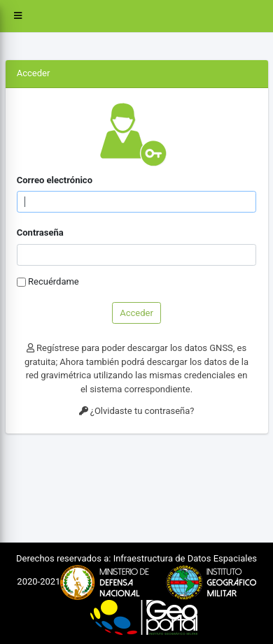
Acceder (136, 313)
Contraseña (40, 232)
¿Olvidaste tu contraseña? (137, 411)
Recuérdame (54, 281)
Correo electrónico (55, 180)
